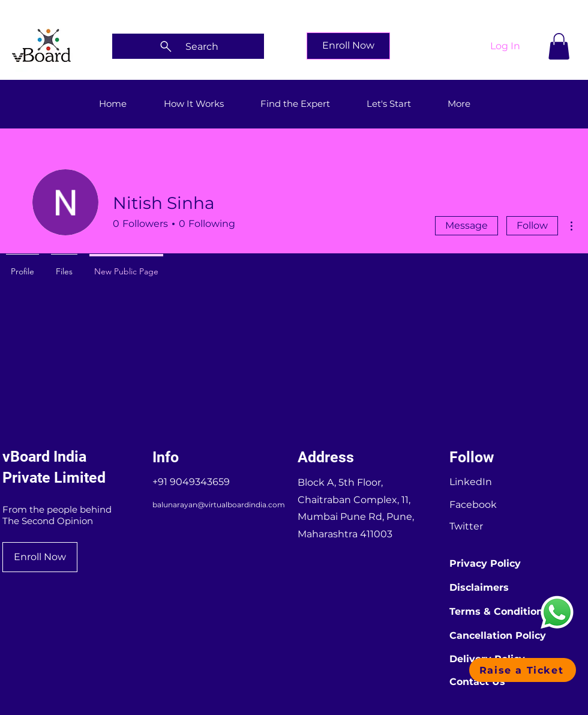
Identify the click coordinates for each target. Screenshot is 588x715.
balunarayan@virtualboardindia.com (219, 505)
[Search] (188, 46)
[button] (559, 46)
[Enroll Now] (348, 46)
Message (466, 225)
